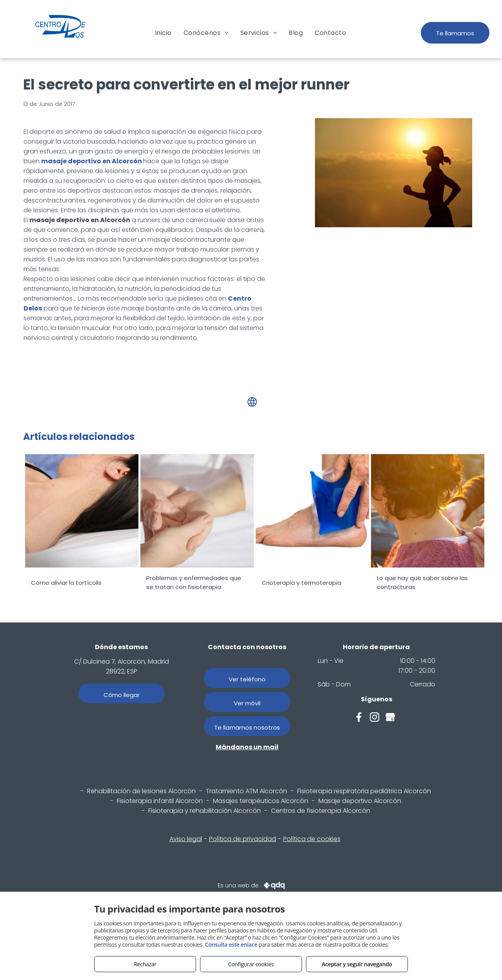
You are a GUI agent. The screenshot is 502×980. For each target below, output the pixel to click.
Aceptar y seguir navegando (357, 964)
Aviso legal (186, 839)
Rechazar (145, 964)
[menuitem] (163, 33)
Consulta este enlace (231, 944)
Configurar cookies (251, 964)
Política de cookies (312, 839)
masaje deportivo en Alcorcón (92, 161)
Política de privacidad (243, 839)
